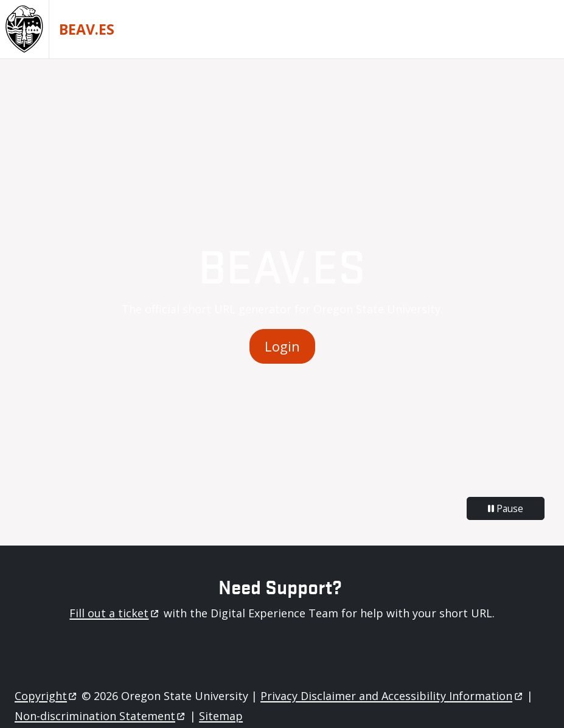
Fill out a (115, 613)
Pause (506, 508)
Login (282, 346)
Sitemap (221, 716)
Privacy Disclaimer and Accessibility (392, 696)
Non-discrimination (101, 716)
